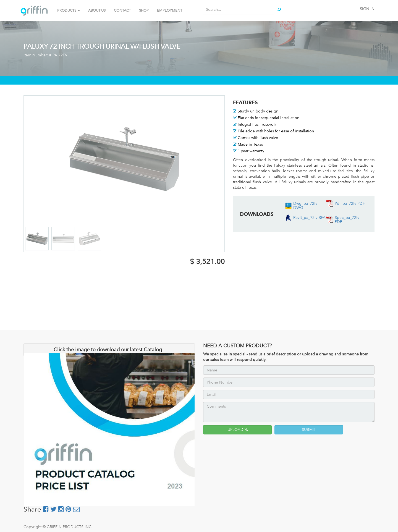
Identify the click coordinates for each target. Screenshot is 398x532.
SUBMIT (309, 430)
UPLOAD (238, 430)
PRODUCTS (69, 10)
